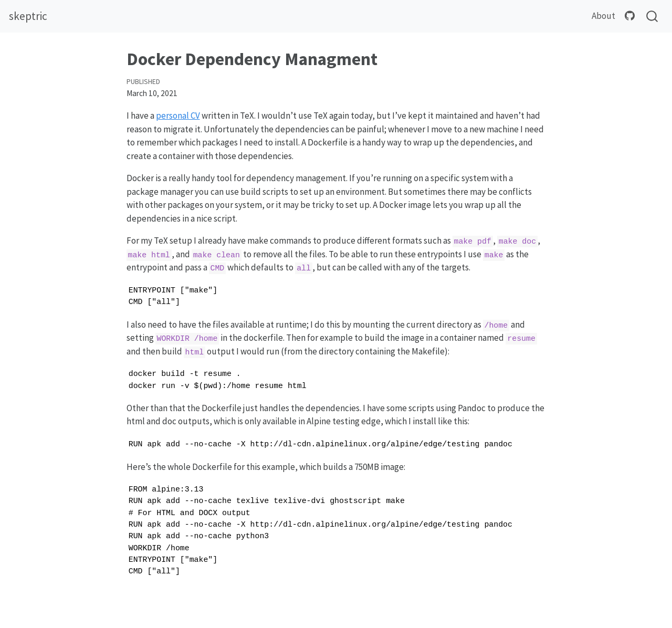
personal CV (178, 116)
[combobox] (653, 17)
